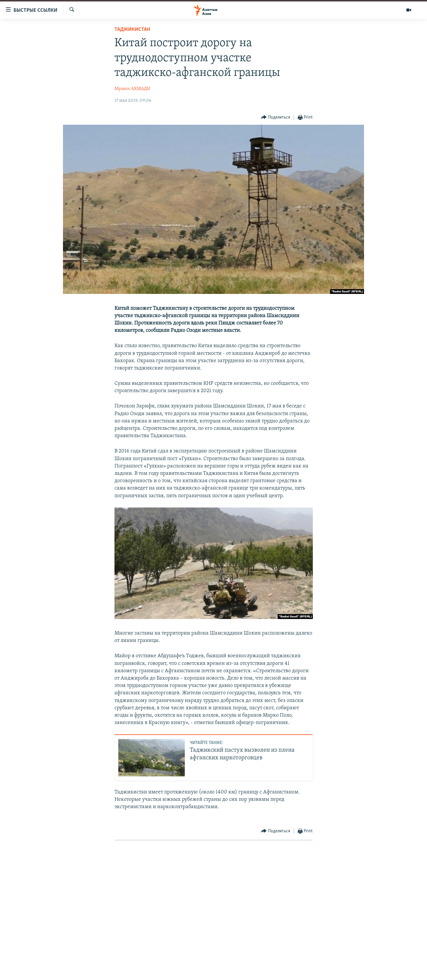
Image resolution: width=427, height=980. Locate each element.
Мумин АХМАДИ (132, 89)
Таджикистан (132, 30)
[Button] (276, 118)
